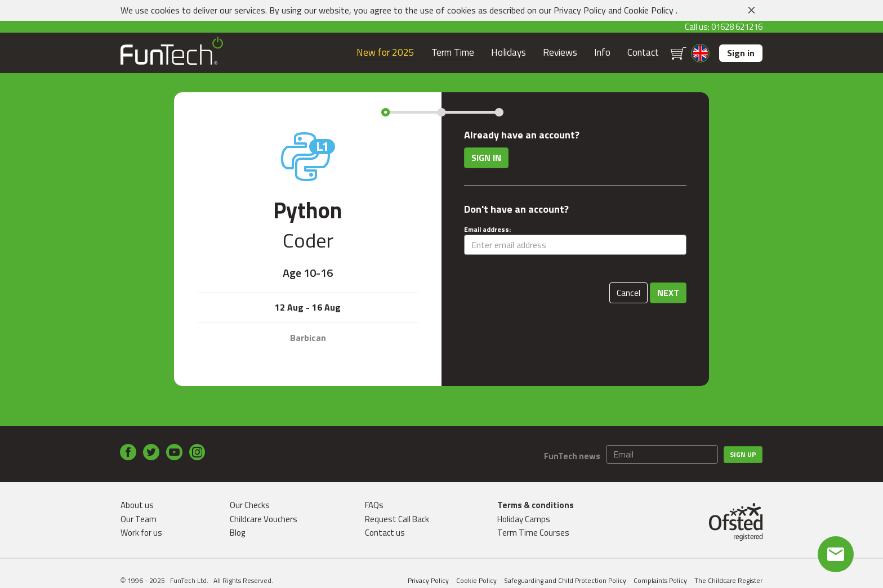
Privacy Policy (580, 10)
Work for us (141, 533)
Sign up (743, 454)
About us (137, 505)
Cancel (628, 293)
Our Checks (250, 505)
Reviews (560, 53)
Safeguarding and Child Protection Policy (565, 580)
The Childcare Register (728, 580)
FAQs (374, 505)
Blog (237, 533)
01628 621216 (737, 27)
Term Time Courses (533, 533)
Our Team (139, 519)
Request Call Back (397, 519)
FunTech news (572, 456)
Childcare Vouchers (264, 519)
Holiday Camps (524, 519)
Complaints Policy (660, 580)
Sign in (741, 53)
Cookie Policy (649, 10)
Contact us (385, 533)
